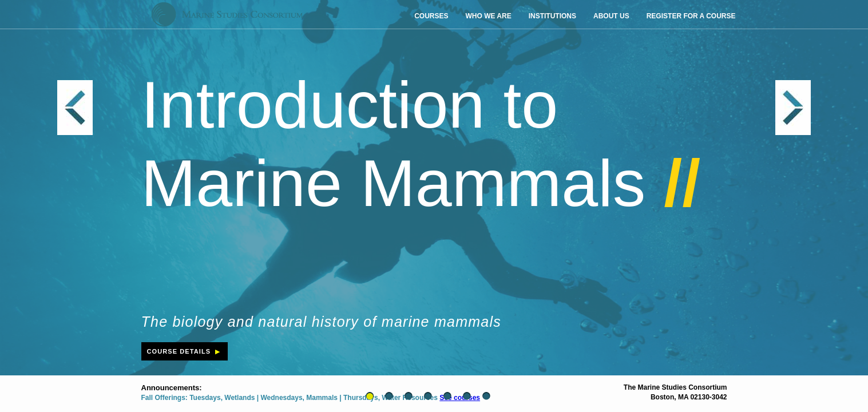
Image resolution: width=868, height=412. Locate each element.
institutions (552, 16)
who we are (488, 16)
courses (431, 16)
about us (611, 16)
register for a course (691, 16)
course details (185, 351)
